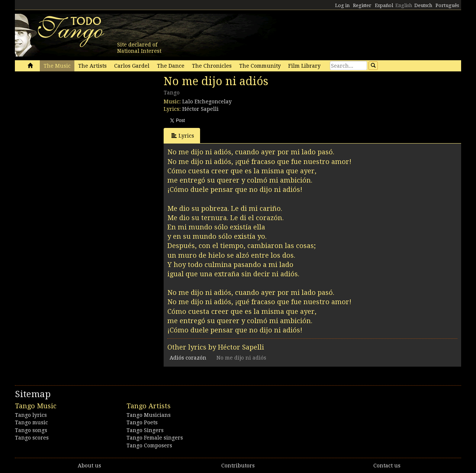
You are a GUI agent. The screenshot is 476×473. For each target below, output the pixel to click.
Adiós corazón (188, 358)
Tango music (31, 422)
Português (447, 5)
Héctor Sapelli (200, 109)
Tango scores (32, 438)
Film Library (304, 66)
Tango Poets (142, 422)
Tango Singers (145, 430)
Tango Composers (149, 445)
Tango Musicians (149, 415)
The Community (260, 66)
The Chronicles (212, 66)
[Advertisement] (71, 126)
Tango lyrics (31, 415)
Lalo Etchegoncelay (207, 102)
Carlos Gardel (132, 66)
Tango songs (31, 430)
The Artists (92, 66)
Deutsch (423, 5)
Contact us (387, 466)
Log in (342, 5)
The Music (57, 66)
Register (362, 5)
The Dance (171, 66)
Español (384, 5)
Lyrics (183, 136)
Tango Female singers (155, 438)
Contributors (238, 466)
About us (89, 466)
